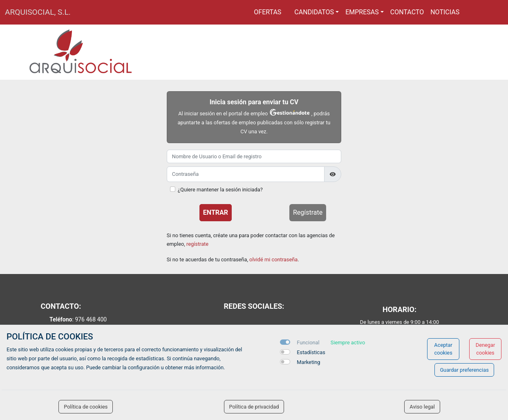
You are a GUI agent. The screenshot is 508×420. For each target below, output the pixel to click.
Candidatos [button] (314, 12)
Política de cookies (86, 407)
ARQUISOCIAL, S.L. (38, 12)
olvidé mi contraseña (273, 259)
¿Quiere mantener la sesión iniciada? (220, 190)
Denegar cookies (486, 349)
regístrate (197, 244)
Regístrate (308, 212)
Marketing (308, 362)
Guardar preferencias (464, 370)
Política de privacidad (254, 407)
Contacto (407, 12)
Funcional (308, 343)
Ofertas (267, 12)
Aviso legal (422, 407)
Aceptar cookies (443, 349)
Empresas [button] (362, 12)
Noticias (445, 12)
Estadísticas (311, 352)
